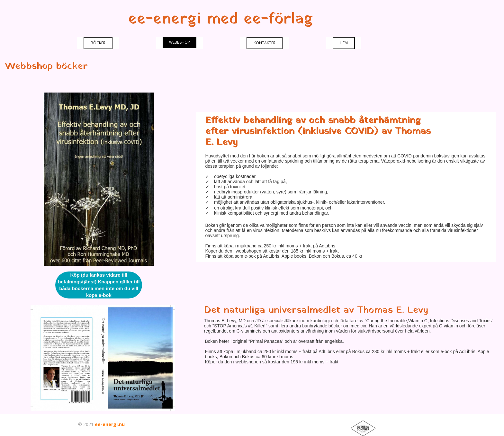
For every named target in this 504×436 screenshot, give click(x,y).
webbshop (180, 42)
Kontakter (265, 43)
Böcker (98, 43)
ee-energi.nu (110, 424)
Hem (344, 43)
